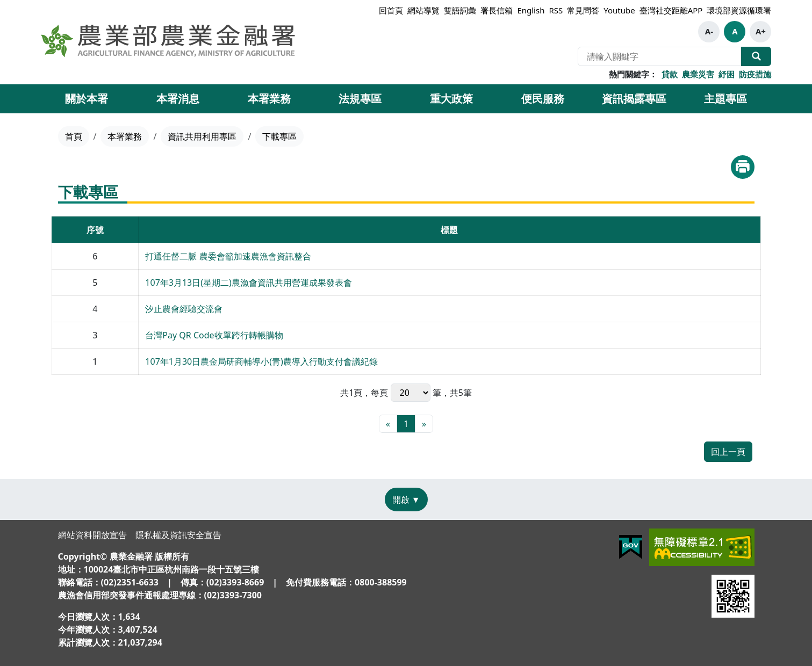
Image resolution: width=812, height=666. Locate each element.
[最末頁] (424, 424)
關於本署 (87, 99)
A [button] (735, 31)
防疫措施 (755, 74)
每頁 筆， (410, 393)
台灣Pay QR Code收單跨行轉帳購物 (214, 335)
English (531, 10)
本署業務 (269, 99)
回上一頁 (728, 452)
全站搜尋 (756, 56)
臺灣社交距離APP (671, 10)
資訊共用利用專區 (202, 136)
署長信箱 (497, 10)
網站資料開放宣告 (92, 535)
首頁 (74, 136)
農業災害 (698, 74)
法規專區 (360, 99)
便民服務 (543, 99)
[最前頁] (388, 424)
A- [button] (709, 31)
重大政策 (451, 99)
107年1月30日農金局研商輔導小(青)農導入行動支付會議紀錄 (261, 361)
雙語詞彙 (460, 10)
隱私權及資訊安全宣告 (178, 535)
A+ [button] (761, 31)
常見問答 (583, 10)
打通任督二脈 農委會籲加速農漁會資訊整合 (228, 256)
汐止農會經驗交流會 (184, 309)
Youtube (619, 10)
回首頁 (391, 10)
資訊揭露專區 (634, 99)
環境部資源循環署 (739, 10)
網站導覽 (423, 10)
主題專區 (725, 99)
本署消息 (178, 99)
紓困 (727, 74)
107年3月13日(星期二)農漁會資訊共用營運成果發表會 (249, 283)
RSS (556, 10)
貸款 (670, 74)
